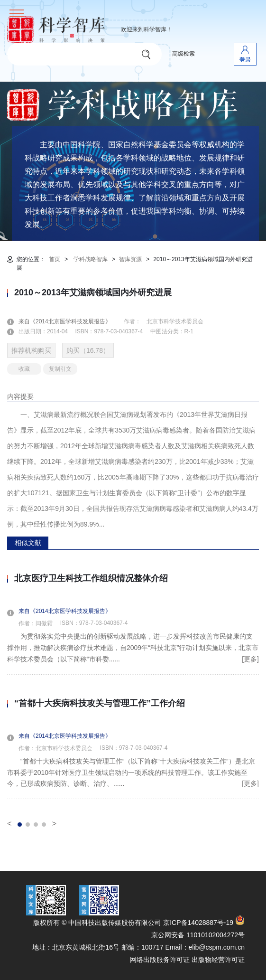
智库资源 (130, 259)
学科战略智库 (91, 259)
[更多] (250, 659)
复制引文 (60, 369)
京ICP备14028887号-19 (198, 923)
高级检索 (183, 54)
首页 (55, 259)
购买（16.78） (88, 350)
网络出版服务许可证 (160, 960)
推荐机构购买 (31, 350)
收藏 (24, 369)
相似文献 (28, 543)
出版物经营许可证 (218, 960)
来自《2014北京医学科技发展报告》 (70, 321)
